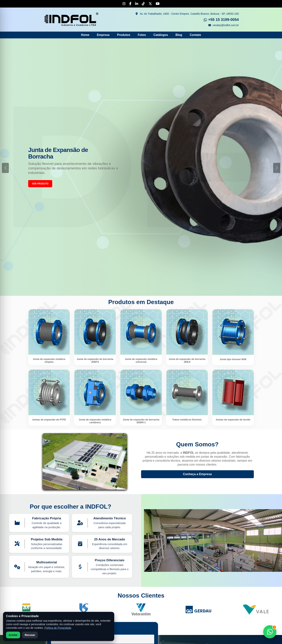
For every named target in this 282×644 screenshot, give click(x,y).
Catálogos (161, 35)
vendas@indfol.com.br (224, 25)
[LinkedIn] (137, 4)
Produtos (124, 35)
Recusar (30, 635)
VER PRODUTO (40, 184)
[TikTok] (143, 4)
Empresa (103, 35)
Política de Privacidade (58, 628)
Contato (195, 35)
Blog (179, 35)
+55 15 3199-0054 (221, 20)
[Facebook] (130, 4)
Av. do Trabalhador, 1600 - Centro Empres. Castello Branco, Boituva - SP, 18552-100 (187, 14)
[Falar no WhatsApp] (270, 632)
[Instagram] (124, 4)
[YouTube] (158, 4)
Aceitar (13, 635)
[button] (277, 168)
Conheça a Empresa (197, 474)
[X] (150, 4)
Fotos (142, 35)
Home (85, 35)
